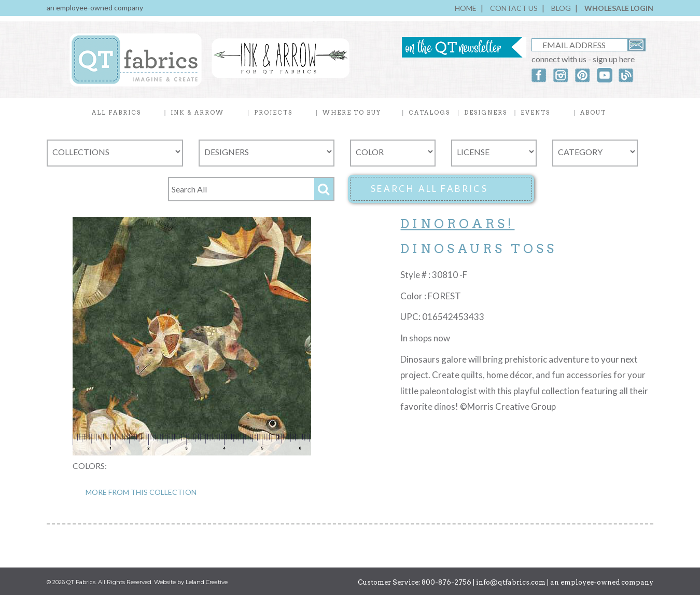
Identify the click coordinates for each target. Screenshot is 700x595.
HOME (466, 8)
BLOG (561, 8)
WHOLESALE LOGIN (619, 8)
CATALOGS (429, 113)
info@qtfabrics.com (511, 582)
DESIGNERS (486, 113)
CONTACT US (514, 8)
